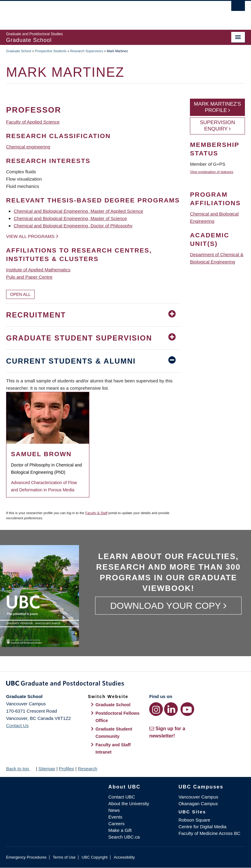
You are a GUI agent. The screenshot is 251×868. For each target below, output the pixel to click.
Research (88, 769)
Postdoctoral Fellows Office (117, 717)
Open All (20, 294)
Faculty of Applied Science (33, 122)
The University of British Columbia (108, 12)
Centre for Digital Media (202, 827)
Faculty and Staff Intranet (113, 748)
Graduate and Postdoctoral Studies (125, 684)
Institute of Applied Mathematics (38, 270)
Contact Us (17, 726)
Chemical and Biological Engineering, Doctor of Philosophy (73, 226)
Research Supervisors (87, 51)
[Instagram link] (156, 709)
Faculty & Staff (96, 513)
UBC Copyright (95, 857)
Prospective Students (51, 51)
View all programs (30, 236)
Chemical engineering (28, 147)
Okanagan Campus (198, 804)
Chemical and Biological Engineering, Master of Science (70, 218)
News (114, 810)
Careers (117, 824)
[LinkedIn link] (171, 709)
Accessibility (124, 857)
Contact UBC (122, 797)
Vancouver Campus (198, 797)
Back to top (20, 769)
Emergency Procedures (26, 857)
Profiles (67, 769)
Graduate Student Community (114, 733)
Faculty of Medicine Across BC (209, 833)
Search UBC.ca (124, 837)
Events (115, 817)
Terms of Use (64, 857)
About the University (129, 804)
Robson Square (194, 820)
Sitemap (47, 769)
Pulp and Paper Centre (29, 277)
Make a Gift (120, 830)
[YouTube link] (187, 709)
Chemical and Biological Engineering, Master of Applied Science (78, 211)
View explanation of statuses (211, 172)
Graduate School (19, 51)
